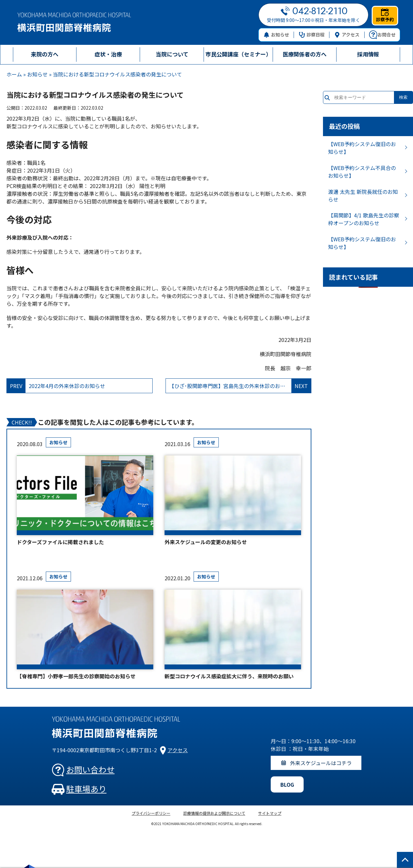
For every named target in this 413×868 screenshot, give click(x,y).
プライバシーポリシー (151, 813)
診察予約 (385, 15)
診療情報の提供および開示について (214, 813)
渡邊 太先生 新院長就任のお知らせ (363, 195)
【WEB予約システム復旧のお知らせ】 (362, 148)
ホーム (14, 74)
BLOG (287, 784)
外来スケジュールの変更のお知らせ (206, 542)
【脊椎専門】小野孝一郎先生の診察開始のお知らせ (76, 676)
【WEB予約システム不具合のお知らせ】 (362, 172)
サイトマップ (270, 813)
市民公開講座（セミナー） (238, 54)
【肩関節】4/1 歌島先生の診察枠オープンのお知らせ (364, 219)
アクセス (347, 35)
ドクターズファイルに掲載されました (60, 542)
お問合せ (382, 35)
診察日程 (312, 35)
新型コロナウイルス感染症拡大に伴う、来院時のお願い (229, 676)
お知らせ (276, 35)
